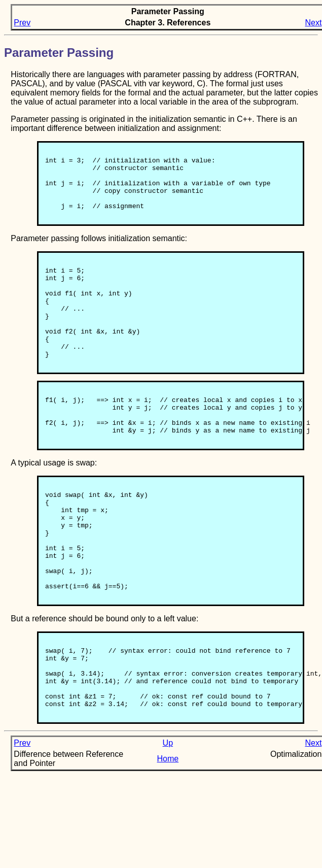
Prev (22, 23)
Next (313, 23)
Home (168, 842)
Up (168, 827)
